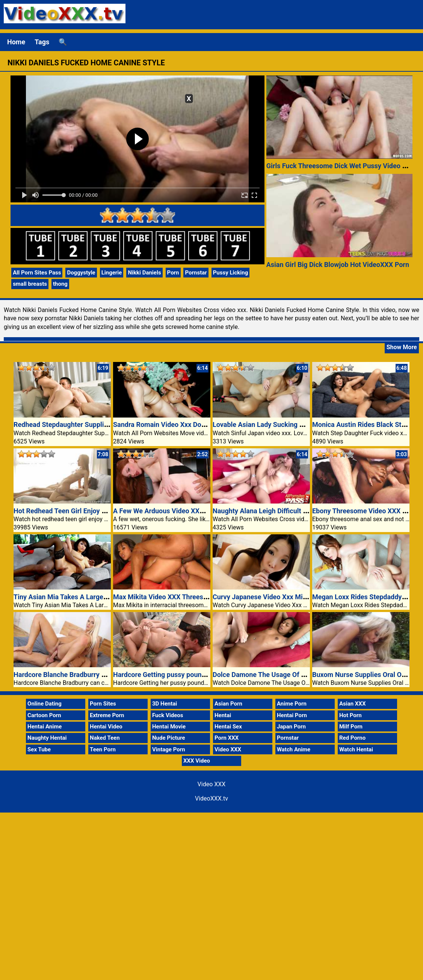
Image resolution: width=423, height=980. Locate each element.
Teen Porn (103, 749)
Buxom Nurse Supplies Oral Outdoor (367, 675)
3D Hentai (165, 704)
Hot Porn (350, 715)
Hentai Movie (169, 727)
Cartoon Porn (44, 715)
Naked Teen (105, 738)
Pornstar (196, 273)
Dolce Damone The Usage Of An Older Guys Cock (287, 675)
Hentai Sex (228, 727)
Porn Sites (103, 704)
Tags (42, 42)
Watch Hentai (356, 749)
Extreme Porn (107, 715)
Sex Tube (39, 749)
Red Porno (352, 738)
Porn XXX (227, 738)
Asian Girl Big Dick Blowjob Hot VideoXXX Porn (338, 265)
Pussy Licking (231, 273)
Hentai (223, 715)
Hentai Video (106, 727)
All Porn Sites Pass (37, 273)
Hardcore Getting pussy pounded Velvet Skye (182, 675)
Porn (173, 273)
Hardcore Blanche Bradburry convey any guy (81, 675)
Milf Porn (351, 727)
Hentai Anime (45, 727)
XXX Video (197, 761)
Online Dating (45, 704)
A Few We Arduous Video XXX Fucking (171, 511)
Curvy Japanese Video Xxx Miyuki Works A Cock (286, 597)
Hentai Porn (292, 715)
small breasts (30, 284)
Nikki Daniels (144, 273)
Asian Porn (228, 704)
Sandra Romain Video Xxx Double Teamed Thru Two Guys (200, 424)
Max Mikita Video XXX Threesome (165, 597)
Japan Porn (291, 727)
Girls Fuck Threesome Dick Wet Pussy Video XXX (341, 166)
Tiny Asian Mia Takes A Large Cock (67, 597)
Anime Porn (292, 704)
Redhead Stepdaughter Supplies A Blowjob (78, 424)
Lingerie (112, 273)
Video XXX (228, 749)
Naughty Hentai (47, 738)
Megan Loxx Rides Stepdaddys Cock (367, 597)
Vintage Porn (169, 749)
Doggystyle (81, 273)
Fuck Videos (168, 715)
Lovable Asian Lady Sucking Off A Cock (272, 424)
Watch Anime (294, 749)
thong (60, 284)
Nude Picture (169, 738)
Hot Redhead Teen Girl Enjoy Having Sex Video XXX (91, 511)
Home (16, 42)
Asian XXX (352, 704)
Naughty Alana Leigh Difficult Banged (269, 511)
